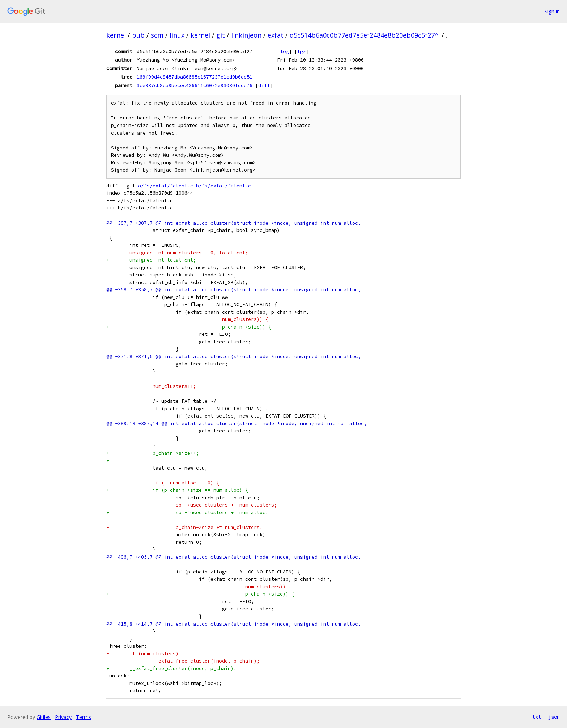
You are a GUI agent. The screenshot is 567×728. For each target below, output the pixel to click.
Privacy (63, 717)
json (554, 717)
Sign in (552, 11)
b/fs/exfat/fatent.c (223, 186)
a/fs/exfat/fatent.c (166, 186)
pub (138, 35)
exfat (276, 35)
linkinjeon (246, 35)
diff (264, 85)
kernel (116, 35)
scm (157, 35)
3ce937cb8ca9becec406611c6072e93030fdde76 (195, 85)
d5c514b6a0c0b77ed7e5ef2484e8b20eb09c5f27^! (365, 35)
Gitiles (44, 717)
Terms (84, 717)
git (221, 35)
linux (177, 35)
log (284, 51)
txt (537, 717)
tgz (302, 51)
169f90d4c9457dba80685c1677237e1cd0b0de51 (195, 77)
